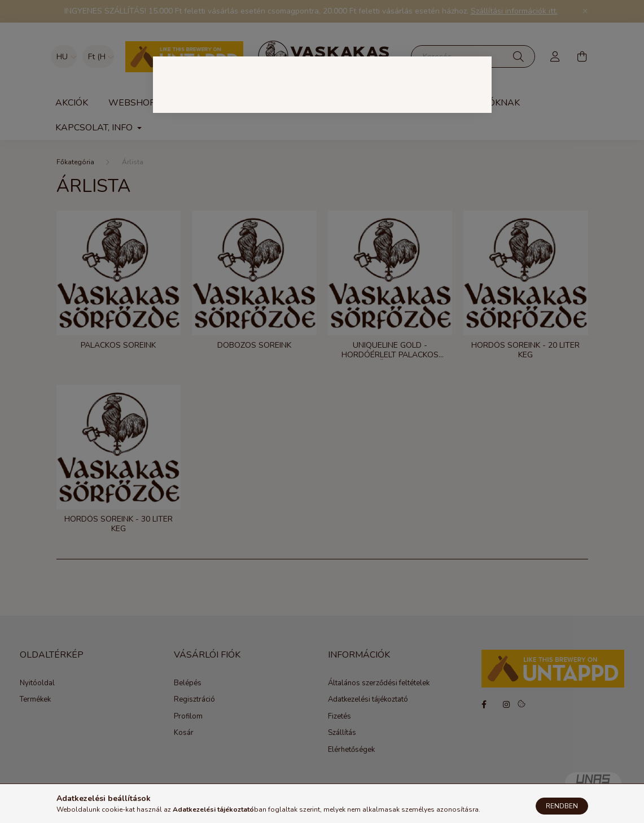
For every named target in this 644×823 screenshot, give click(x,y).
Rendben (562, 806)
